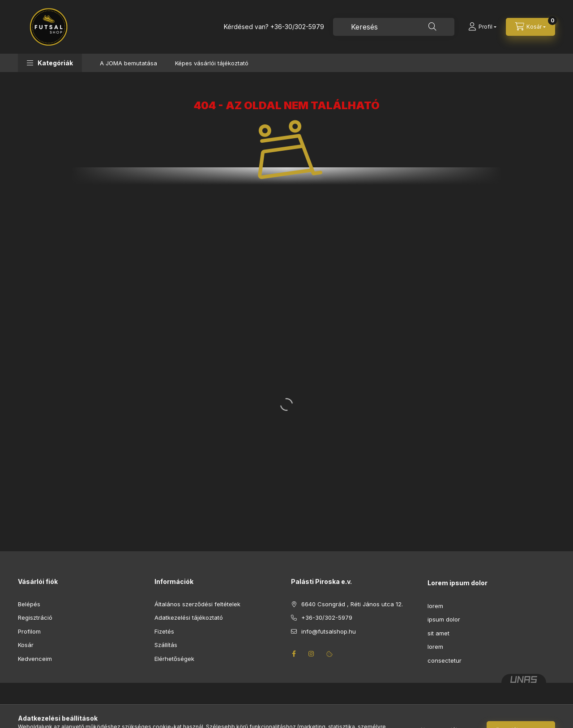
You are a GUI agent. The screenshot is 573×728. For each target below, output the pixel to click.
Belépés (29, 604)
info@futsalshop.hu (329, 631)
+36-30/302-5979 (297, 27)
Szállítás (166, 645)
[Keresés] (432, 27)
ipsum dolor (444, 619)
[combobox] (394, 27)
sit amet (438, 633)
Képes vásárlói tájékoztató (212, 63)
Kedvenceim (35, 659)
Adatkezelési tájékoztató (189, 617)
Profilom (29, 631)
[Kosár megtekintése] (530, 27)
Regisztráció (35, 617)
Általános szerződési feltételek (197, 604)
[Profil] (482, 27)
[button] (50, 63)
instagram (312, 654)
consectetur (445, 660)
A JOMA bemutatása (128, 63)
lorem (435, 606)
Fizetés (164, 631)
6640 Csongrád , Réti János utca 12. (352, 604)
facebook (294, 654)
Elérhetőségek (174, 659)
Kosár (26, 645)
